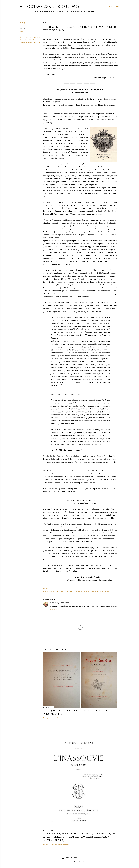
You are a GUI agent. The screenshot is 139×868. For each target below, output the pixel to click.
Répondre (54, 609)
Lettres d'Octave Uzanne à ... (101, 591)
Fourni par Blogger (69, 858)
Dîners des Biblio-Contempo (30, 40)
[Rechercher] (114, 7)
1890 (21, 34)
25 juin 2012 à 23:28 (63, 603)
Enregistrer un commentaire (60, 844)
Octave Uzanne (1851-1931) (53, 6)
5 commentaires (56, 718)
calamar (53, 603)
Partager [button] (23, 23)
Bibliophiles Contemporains (30, 37)
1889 (21, 31)
